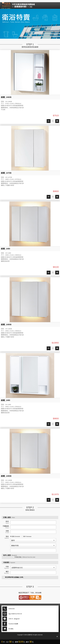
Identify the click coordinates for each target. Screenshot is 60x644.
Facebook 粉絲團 (13, 624)
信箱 (7, 532)
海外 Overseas (26, 536)
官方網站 (11, 629)
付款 (7, 567)
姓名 (7, 522)
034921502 (12, 609)
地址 (7, 537)
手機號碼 (6, 527)
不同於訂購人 (24, 557)
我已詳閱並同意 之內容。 (14, 577)
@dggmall (17, 619)
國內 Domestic (15, 536)
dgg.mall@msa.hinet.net (15, 614)
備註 (6, 572)
